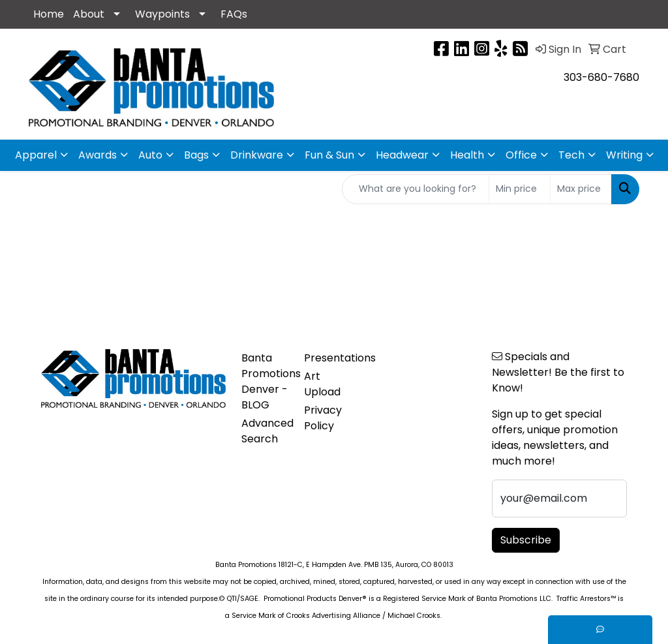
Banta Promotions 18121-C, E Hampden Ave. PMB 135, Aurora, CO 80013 (334, 565)
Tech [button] (571, 155)
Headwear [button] (402, 155)
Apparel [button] (36, 155)
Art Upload (322, 384)
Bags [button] (196, 155)
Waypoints (162, 14)
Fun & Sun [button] (329, 155)
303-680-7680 (601, 77)
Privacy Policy (323, 418)
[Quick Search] (416, 189)
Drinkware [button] (257, 155)
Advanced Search (265, 431)
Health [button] (467, 155)
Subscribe (526, 540)
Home (49, 14)
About (89, 14)
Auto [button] (150, 155)
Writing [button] (624, 155)
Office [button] (521, 155)
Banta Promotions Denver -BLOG (265, 381)
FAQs (234, 14)
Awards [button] (98, 155)
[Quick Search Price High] (581, 189)
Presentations (327, 358)
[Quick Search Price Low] (520, 189)
